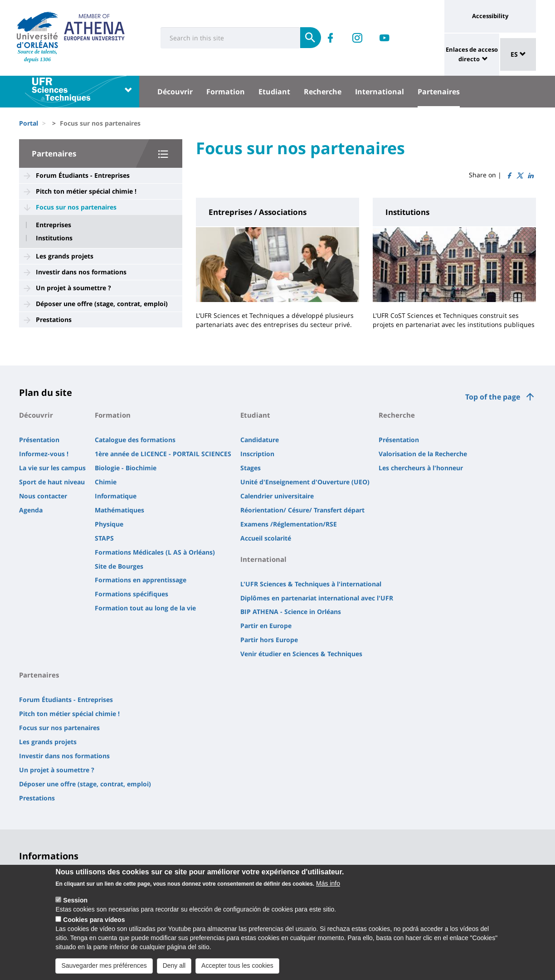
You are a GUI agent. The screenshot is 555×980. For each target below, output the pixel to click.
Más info (328, 884)
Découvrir (175, 92)
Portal (29, 123)
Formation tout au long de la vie (145, 608)
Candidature (260, 440)
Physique (109, 524)
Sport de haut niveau (52, 482)
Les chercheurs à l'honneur (421, 468)
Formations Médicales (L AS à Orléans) (155, 552)
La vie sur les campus (52, 468)
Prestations (54, 319)
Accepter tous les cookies (237, 966)
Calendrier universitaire (277, 496)
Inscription (257, 454)
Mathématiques (119, 510)
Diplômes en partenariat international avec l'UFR (317, 598)
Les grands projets (65, 256)
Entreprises (54, 225)
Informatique (116, 496)
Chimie (106, 482)
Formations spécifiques (131, 594)
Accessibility (490, 16)
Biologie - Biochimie (126, 468)
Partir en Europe (266, 626)
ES (518, 54)
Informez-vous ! (44, 454)
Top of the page (493, 397)
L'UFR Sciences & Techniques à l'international (311, 584)
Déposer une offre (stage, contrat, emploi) (102, 304)
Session (75, 901)
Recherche (323, 92)
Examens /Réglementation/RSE (289, 524)
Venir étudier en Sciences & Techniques (301, 654)
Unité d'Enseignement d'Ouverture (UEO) (305, 482)
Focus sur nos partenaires (76, 207)
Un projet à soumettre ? (73, 288)
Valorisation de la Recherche (423, 454)
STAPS (104, 538)
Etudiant (274, 92)
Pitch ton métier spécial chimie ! (86, 191)
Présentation (39, 440)
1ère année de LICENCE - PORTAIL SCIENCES (163, 454)
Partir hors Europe (269, 640)
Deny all (174, 966)
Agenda (31, 510)
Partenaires (439, 92)
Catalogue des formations (135, 440)
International (380, 92)
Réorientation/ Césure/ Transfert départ (302, 510)
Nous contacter (43, 496)
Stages (251, 468)
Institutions (54, 238)
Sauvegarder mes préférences (104, 966)
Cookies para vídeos (94, 921)
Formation (226, 92)
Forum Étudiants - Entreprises (83, 175)
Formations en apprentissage (141, 580)
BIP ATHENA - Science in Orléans (291, 612)
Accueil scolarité (266, 538)
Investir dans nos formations (81, 272)
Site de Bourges (119, 566)
